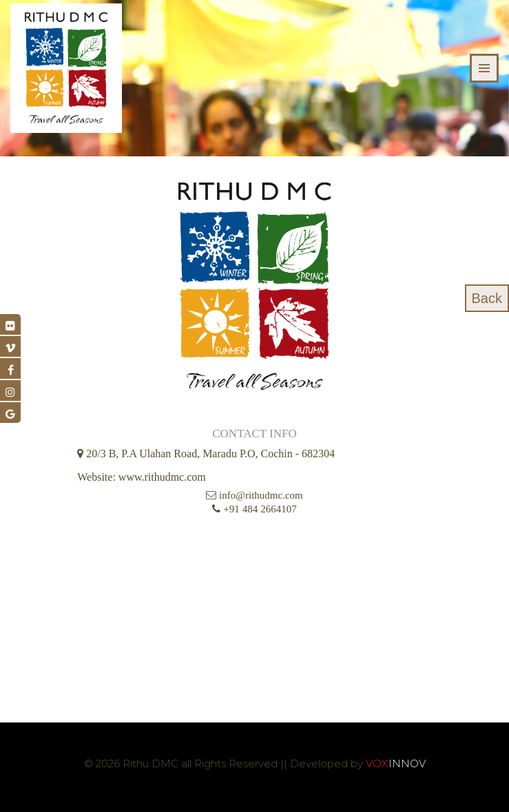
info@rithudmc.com (261, 495)
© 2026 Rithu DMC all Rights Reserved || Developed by (225, 763)
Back (487, 298)
